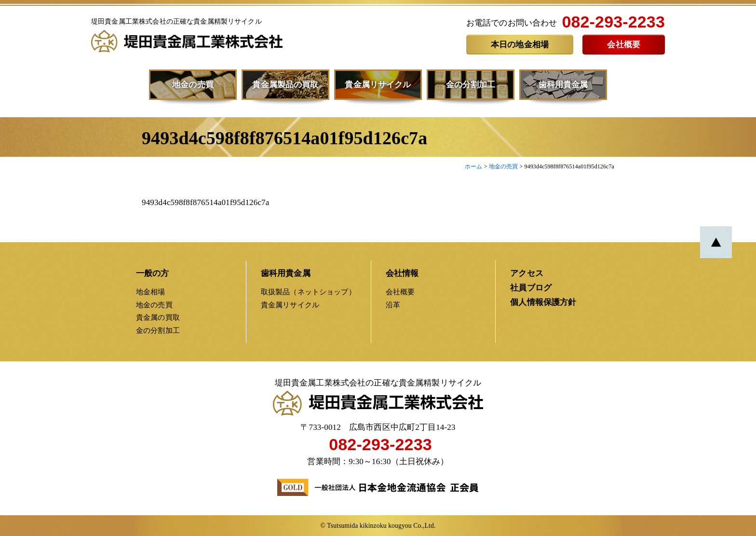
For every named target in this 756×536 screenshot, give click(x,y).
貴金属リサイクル (378, 85)
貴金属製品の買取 (285, 85)
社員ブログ (531, 288)
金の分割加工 (471, 85)
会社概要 (624, 45)
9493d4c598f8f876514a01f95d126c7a (205, 202)
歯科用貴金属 (563, 85)
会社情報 (402, 273)
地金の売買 (193, 85)
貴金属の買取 (158, 317)
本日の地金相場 (520, 45)
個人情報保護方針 (543, 302)
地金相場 (151, 292)
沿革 (393, 305)
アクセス (527, 273)
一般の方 (153, 273)
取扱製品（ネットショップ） (308, 292)
